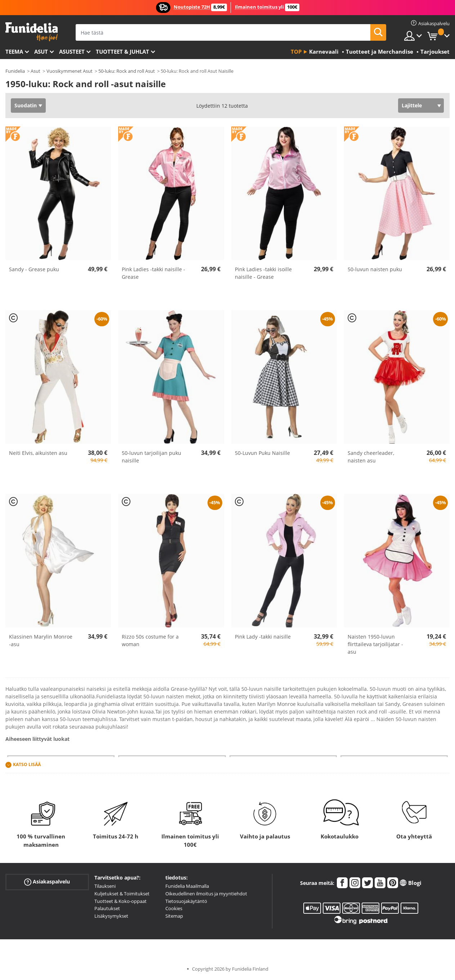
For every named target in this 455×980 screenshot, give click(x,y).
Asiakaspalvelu (47, 882)
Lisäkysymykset (111, 916)
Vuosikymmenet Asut (70, 71)
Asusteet (72, 52)
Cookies (174, 908)
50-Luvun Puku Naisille (262, 453)
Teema (14, 52)
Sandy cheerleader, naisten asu (371, 457)
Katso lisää (27, 764)
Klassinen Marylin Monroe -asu (41, 640)
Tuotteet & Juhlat (122, 52)
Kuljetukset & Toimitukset (122, 894)
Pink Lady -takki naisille (263, 637)
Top (296, 52)
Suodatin (26, 105)
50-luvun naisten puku (375, 269)
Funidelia (15, 71)
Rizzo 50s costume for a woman (150, 640)
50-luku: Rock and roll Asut (127, 71)
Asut (41, 52)
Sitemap (174, 916)
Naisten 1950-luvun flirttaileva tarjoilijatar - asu (375, 644)
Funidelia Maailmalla (187, 886)
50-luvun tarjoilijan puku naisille (151, 457)
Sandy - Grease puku (34, 269)
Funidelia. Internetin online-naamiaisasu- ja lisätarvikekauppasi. (32, 32)
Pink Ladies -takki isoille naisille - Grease (263, 273)
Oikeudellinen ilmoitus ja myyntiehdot (206, 894)
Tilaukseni (105, 886)
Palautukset (107, 908)
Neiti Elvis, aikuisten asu (38, 453)
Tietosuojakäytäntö (186, 901)
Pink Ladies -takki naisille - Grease (153, 273)
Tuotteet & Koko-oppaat (121, 901)
